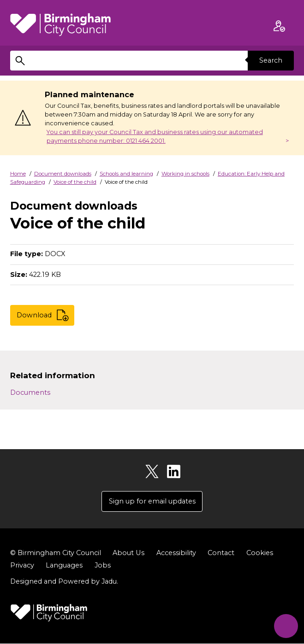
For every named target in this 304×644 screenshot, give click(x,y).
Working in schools (185, 174)
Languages (64, 566)
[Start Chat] (285, 625)
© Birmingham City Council (56, 553)
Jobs (103, 566)
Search (271, 60)
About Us (128, 553)
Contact (221, 553)
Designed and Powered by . (64, 581)
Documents (30, 392)
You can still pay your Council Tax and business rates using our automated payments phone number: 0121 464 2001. (155, 136)
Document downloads (63, 174)
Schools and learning (126, 174)
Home (18, 174)
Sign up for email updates (152, 501)
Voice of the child (75, 182)
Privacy (22, 566)
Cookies (259, 553)
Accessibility (176, 553)
